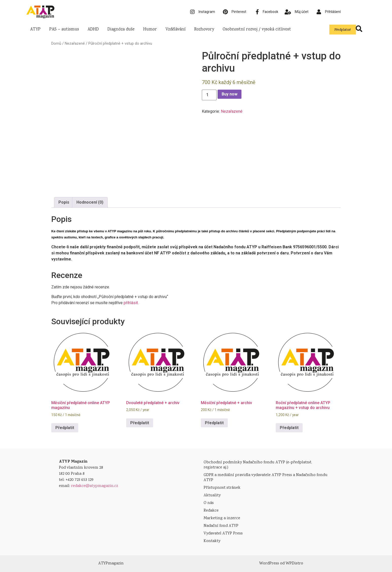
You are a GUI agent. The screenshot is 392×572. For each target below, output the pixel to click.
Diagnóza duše (121, 30)
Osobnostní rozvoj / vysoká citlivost (257, 30)
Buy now (230, 94)
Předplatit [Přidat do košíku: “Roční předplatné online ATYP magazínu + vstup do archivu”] (289, 428)
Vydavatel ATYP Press (223, 534)
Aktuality (212, 495)
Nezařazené (75, 43)
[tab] (64, 202)
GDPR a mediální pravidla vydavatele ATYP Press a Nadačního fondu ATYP (266, 478)
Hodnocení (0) (90, 202)
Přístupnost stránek (222, 488)
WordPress (269, 563)
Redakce (211, 511)
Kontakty (212, 541)
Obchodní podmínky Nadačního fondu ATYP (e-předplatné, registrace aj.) (258, 465)
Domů (56, 43)
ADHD (93, 30)
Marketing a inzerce (222, 518)
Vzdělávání (176, 30)
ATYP (35, 30)
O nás (209, 503)
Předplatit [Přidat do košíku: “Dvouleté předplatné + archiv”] (140, 423)
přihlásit (131, 303)
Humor (150, 30)
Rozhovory (204, 30)
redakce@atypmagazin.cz (95, 486)
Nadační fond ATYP (221, 526)
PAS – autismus (64, 30)
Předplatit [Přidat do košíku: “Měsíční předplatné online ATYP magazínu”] (65, 428)
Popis (64, 202)
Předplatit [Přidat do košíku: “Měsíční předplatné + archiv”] (214, 423)
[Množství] (209, 95)
